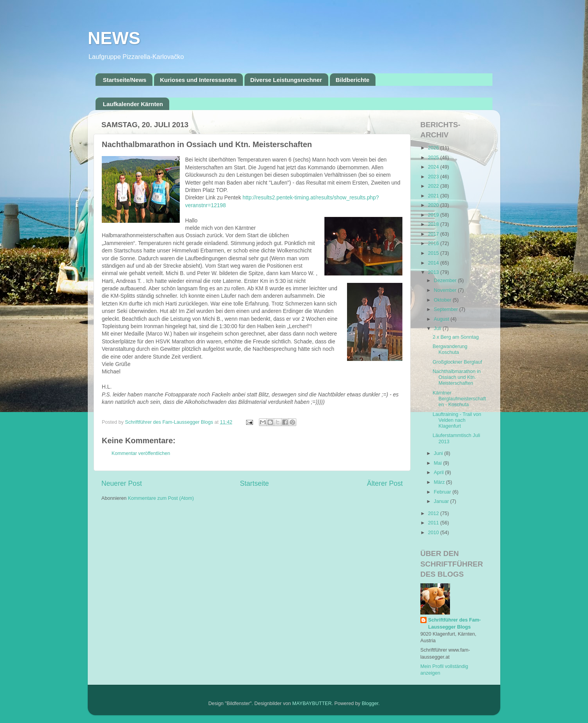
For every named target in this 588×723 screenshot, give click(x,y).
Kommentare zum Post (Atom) (161, 498)
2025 (434, 158)
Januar (442, 501)
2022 (434, 186)
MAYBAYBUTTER (312, 703)
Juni (439, 453)
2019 (434, 215)
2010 (434, 533)
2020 (434, 205)
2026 (434, 148)
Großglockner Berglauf (457, 362)
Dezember (446, 281)
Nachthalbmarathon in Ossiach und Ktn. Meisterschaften (456, 377)
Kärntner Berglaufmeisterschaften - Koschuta (459, 399)
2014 (434, 263)
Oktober (443, 300)
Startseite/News (125, 80)
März (440, 482)
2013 (434, 272)
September (447, 309)
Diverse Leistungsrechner (286, 80)
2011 (434, 523)
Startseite (254, 483)
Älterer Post (385, 483)
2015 (434, 253)
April (440, 473)
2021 (434, 196)
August (442, 319)
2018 (434, 224)
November (446, 290)
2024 (434, 167)
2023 (434, 177)
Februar (443, 492)
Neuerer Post (122, 483)
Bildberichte (353, 80)
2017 (434, 234)
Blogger (370, 703)
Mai (439, 463)
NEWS (114, 38)
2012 (434, 513)
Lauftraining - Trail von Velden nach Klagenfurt (457, 420)
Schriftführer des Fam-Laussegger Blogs (454, 624)
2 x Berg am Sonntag (455, 337)
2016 (434, 243)
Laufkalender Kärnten (133, 104)
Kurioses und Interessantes (198, 80)
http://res (253, 197)
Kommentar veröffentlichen (141, 453)
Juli (438, 329)
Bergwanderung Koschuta (450, 349)
